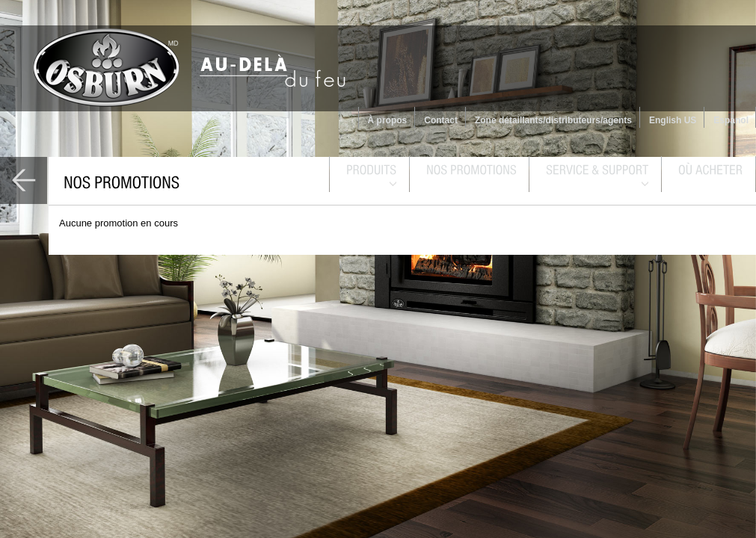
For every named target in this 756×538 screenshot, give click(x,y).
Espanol (731, 120)
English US (673, 120)
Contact (441, 120)
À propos (388, 120)
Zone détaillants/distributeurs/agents (553, 120)
